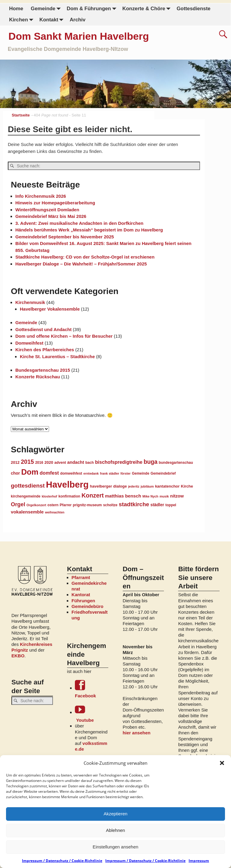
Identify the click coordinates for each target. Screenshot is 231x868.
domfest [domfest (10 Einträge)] (49, 473)
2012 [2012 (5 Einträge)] (15, 462)
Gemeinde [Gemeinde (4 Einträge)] (140, 473)
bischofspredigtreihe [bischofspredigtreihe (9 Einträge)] (119, 462)
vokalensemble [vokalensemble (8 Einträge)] (27, 511)
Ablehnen (115, 830)
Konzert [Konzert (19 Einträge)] (93, 495)
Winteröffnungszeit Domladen (47, 209)
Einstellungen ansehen (115, 847)
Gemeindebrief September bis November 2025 (65, 236)
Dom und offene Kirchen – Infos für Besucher (64, 336)
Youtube (92, 713)
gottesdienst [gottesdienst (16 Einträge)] (28, 485)
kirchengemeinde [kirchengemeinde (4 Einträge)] (26, 496)
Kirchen (22, 20)
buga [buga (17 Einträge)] (150, 461)
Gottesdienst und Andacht (43, 329)
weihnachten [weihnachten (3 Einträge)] (55, 512)
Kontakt (52, 20)
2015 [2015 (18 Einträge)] (27, 461)
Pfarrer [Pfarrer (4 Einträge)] (66, 505)
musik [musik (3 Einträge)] (164, 496)
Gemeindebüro (88, 606)
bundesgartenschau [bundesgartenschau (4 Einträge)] (176, 462)
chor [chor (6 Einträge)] (15, 473)
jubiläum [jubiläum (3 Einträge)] (147, 486)
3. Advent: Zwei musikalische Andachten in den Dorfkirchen (79, 223)
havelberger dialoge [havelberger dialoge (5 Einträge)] (108, 486)
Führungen (83, 600)
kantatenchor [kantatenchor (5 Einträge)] (167, 486)
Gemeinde (47, 9)
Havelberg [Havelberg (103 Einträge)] (67, 484)
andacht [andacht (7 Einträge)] (76, 462)
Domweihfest (29, 343)
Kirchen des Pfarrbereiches (45, 349)
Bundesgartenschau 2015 (43, 370)
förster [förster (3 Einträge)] (126, 473)
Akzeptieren (115, 814)
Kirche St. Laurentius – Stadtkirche (57, 356)
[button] (222, 763)
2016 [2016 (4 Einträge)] (39, 462)
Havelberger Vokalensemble (50, 309)
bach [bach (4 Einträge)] (90, 462)
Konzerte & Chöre (147, 9)
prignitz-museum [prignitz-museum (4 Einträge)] (87, 505)
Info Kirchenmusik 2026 (41, 196)
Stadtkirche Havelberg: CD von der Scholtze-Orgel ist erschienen (85, 257)
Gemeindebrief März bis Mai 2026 (51, 216)
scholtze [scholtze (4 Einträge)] (110, 505)
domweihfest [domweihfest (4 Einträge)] (71, 473)
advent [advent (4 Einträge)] (60, 462)
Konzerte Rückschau (38, 376)
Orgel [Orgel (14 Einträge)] (18, 504)
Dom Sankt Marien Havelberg (79, 36)
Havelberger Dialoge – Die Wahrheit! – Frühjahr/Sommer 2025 (81, 263)
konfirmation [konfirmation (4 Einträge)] (69, 496)
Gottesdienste (193, 9)
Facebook (92, 689)
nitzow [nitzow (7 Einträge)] (177, 496)
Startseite (21, 115)
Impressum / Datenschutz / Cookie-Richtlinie (62, 861)
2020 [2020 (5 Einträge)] (49, 462)
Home (16, 9)
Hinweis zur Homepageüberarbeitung (55, 202)
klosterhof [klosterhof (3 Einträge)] (50, 496)
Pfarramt (81, 577)
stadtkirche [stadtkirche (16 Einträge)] (134, 504)
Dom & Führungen (92, 9)
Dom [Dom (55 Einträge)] (30, 472)
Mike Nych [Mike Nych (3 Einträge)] (151, 496)
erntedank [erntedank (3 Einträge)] (91, 473)
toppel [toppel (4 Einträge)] (171, 505)
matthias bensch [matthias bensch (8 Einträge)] (123, 496)
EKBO (18, 655)
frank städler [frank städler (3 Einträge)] (109, 473)
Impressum (199, 861)
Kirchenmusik (30, 302)
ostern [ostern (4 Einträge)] (53, 505)
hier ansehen (137, 732)
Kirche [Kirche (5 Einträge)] (187, 486)
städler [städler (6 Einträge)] (157, 504)
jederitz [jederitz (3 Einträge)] (134, 486)
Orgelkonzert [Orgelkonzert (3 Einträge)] (36, 505)
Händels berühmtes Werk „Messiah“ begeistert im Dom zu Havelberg (89, 229)
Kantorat (81, 594)
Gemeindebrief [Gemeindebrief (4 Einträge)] (163, 473)
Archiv (77, 20)
